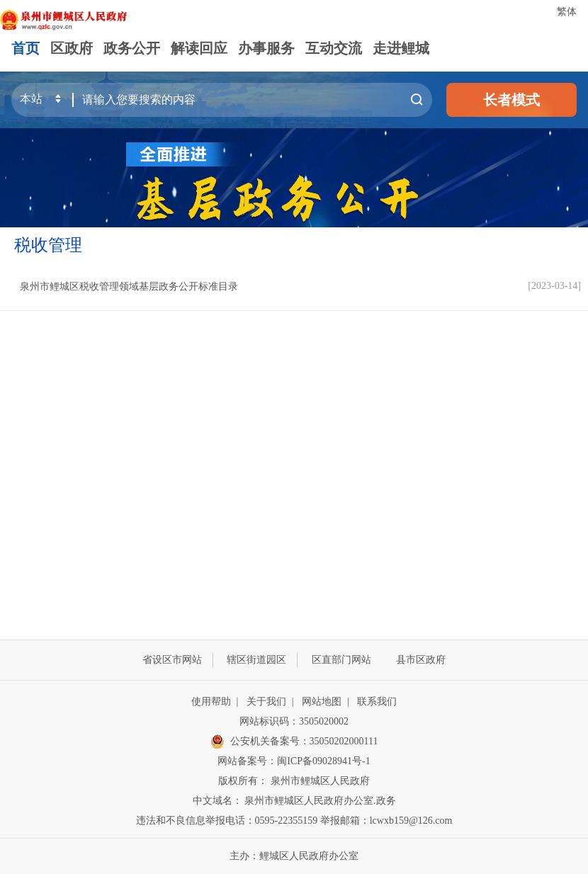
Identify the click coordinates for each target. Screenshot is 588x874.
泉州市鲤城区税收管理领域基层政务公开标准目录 (129, 286)
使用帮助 (211, 702)
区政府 (72, 48)
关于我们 (266, 702)
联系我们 (377, 702)
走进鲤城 (401, 48)
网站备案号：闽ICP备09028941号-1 (294, 761)
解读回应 (199, 48)
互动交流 (334, 48)
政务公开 (132, 48)
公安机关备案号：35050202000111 (294, 742)
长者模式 (511, 100)
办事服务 (266, 48)
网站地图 (322, 702)
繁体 (567, 12)
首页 (26, 48)
